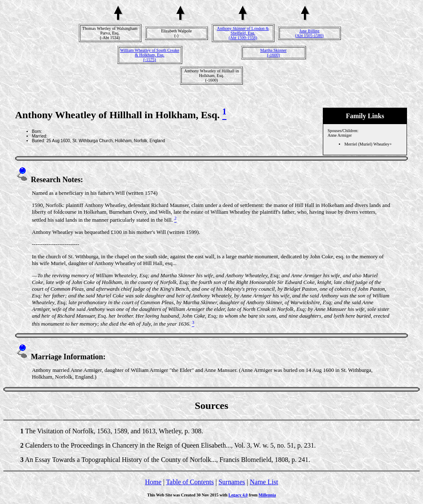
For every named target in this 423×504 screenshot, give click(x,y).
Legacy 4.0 (238, 495)
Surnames (232, 482)
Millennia (267, 495)
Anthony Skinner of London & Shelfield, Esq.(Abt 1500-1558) (243, 33)
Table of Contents (190, 482)
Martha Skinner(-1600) (273, 53)
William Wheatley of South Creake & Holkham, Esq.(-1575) (149, 55)
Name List (264, 482)
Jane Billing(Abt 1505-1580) (309, 33)
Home (153, 482)
